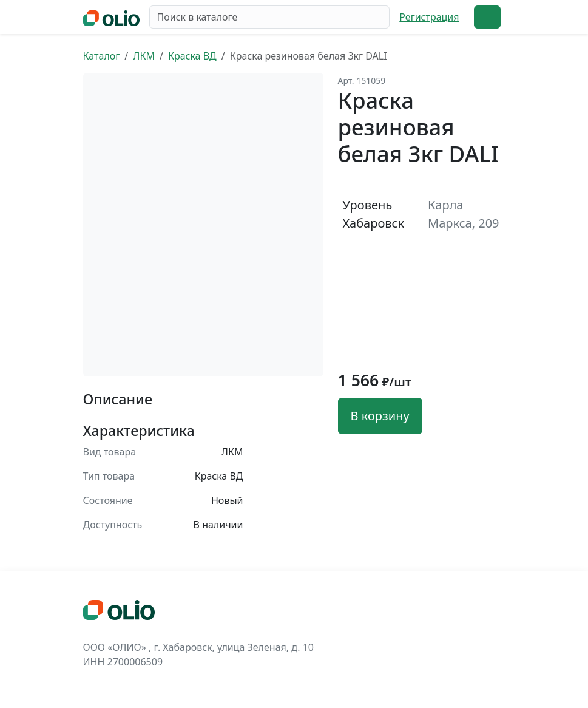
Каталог (102, 56)
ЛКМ (144, 56)
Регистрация (429, 17)
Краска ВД (192, 56)
